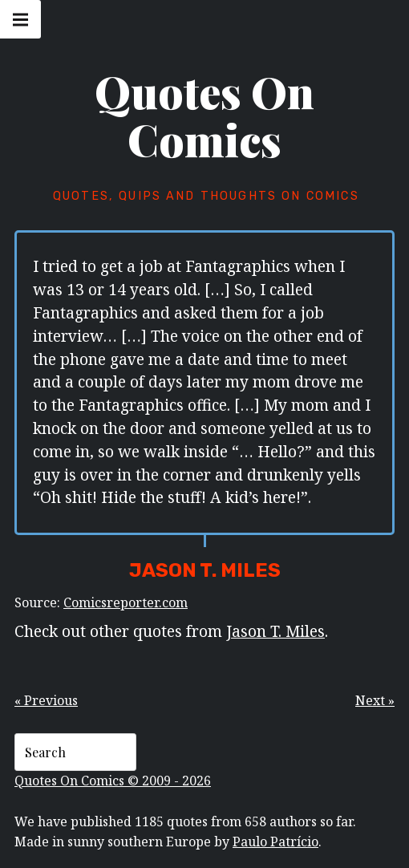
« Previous (46, 700)
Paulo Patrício (275, 842)
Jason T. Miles (275, 631)
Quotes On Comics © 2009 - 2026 (113, 781)
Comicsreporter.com (126, 602)
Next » (375, 700)
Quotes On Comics (204, 116)
